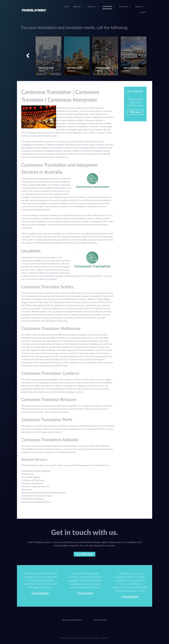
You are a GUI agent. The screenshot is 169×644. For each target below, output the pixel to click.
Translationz (85, 638)
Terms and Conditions (72, 620)
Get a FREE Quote (85, 554)
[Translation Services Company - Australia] (34, 10)
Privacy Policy (100, 620)
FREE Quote (135, 112)
